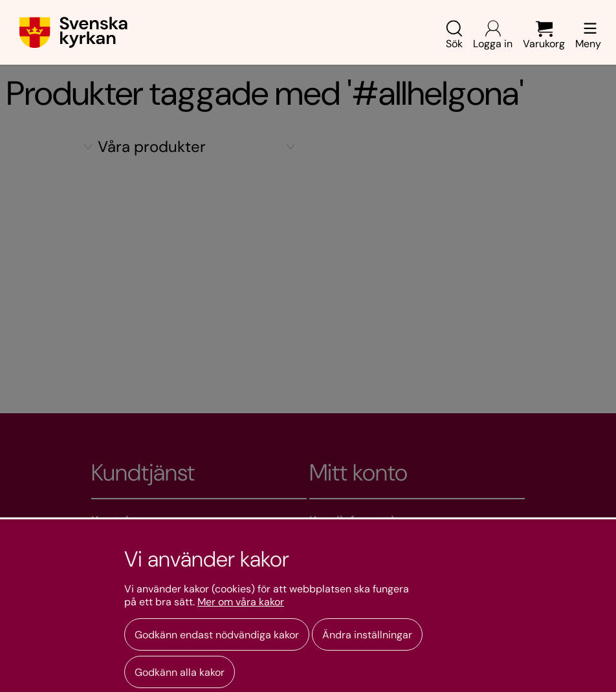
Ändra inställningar (367, 635)
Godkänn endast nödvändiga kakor (217, 635)
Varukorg (544, 35)
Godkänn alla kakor (180, 672)
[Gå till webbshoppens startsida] (73, 32)
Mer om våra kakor (241, 602)
